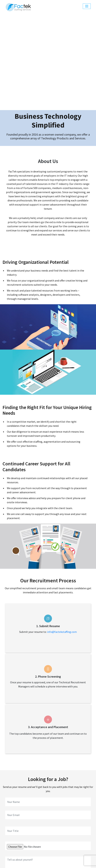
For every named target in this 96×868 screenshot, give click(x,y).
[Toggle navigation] (87, 6)
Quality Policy (45, 861)
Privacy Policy (64, 861)
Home (22, 840)
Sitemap (29, 861)
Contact (73, 840)
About (34, 840)
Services (46, 840)
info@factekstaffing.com (62, 540)
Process (59, 840)
